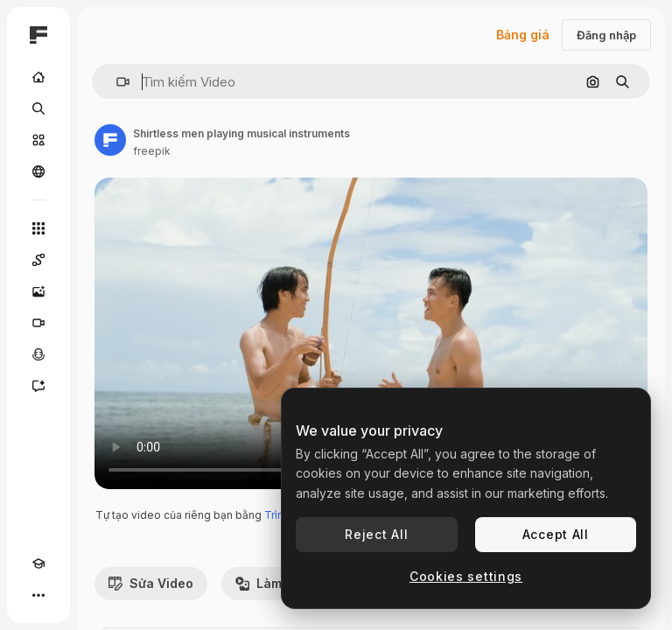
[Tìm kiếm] (38, 108)
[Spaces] (38, 260)
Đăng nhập (606, 35)
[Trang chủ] (38, 77)
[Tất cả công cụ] (38, 228)
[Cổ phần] (38, 140)
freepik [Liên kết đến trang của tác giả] (152, 151)
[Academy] (38, 563)
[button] (116, 82)
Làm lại (267, 583)
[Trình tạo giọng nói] (38, 354)
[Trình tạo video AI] (38, 323)
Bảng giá (523, 35)
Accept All (556, 534)
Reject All (376, 534)
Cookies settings (466, 576)
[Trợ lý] (38, 386)
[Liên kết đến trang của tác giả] (110, 140)
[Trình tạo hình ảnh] (38, 291)
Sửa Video (151, 583)
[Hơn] (38, 595)
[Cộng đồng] (38, 171)
